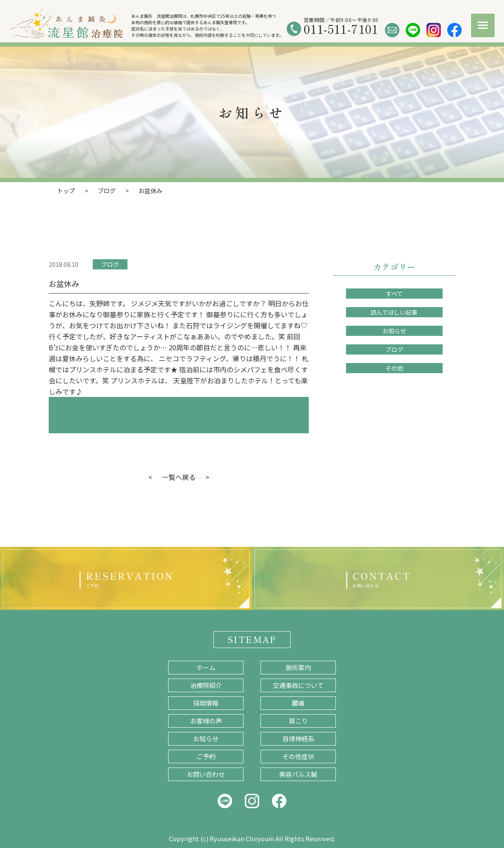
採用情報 (206, 703)
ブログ (110, 264)
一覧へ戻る (179, 477)
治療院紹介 (206, 685)
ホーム (206, 667)
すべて (394, 294)
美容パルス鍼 (298, 774)
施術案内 (298, 667)
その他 (394, 368)
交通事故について (298, 685)
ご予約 (206, 756)
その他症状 (298, 756)
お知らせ (394, 331)
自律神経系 (298, 739)
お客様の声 (206, 721)
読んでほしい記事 (394, 312)
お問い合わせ (206, 774)
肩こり (298, 721)
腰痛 (298, 703)
